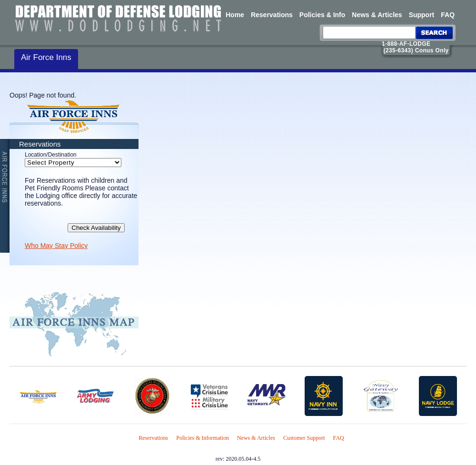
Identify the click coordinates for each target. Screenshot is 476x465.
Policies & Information (203, 438)
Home (235, 15)
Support (422, 15)
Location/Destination (51, 155)
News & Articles (377, 15)
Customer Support (304, 438)
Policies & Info (322, 15)
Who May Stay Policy (56, 246)
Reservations (272, 15)
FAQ (448, 15)
